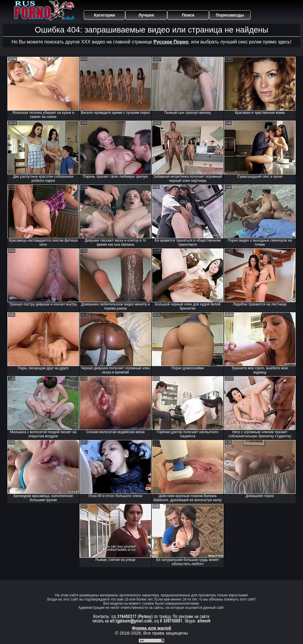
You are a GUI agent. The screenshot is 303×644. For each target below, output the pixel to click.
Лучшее (146, 15)
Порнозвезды (230, 15)
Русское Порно (171, 42)
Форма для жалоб (151, 628)
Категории (105, 15)
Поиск (188, 15)
